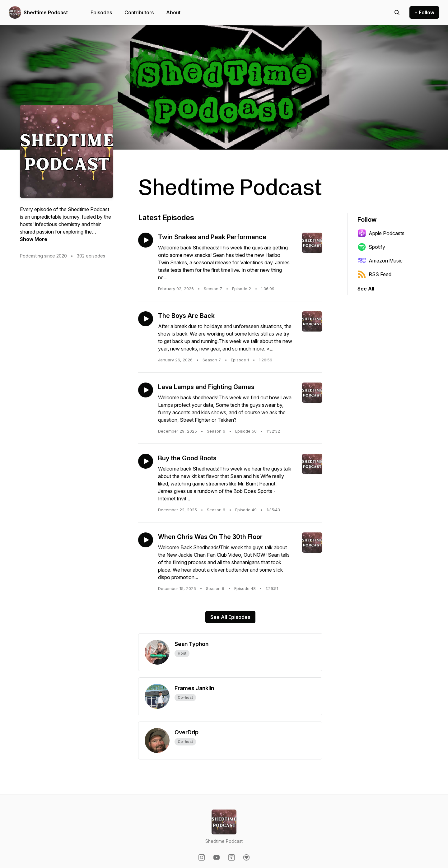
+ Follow (424, 12)
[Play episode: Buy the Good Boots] (146, 461)
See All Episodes (230, 617)
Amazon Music (380, 261)
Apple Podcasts (381, 233)
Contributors (139, 12)
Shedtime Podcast (46, 12)
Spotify (371, 247)
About (173, 12)
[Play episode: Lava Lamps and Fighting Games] (146, 390)
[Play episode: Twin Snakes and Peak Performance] (146, 240)
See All (366, 289)
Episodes (101, 12)
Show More (34, 239)
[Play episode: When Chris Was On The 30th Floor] (146, 540)
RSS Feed (374, 274)
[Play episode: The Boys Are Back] (146, 319)
